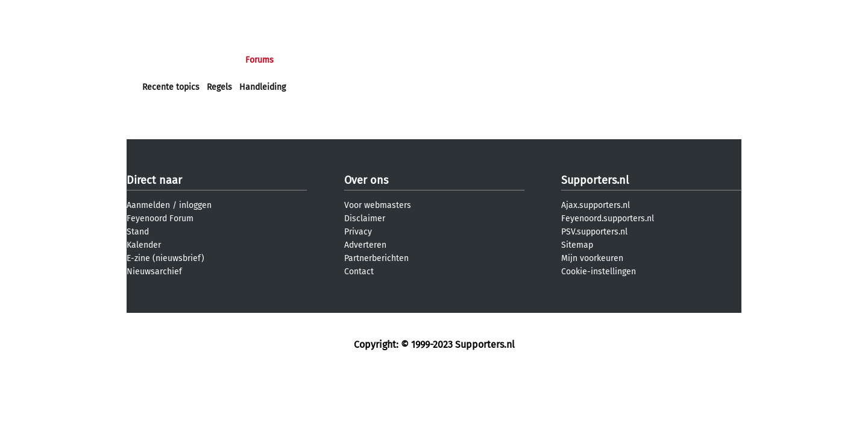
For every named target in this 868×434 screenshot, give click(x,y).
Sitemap (577, 245)
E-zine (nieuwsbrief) (165, 258)
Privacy (358, 232)
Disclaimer (365, 219)
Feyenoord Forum (160, 219)
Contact (359, 272)
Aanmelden (148, 205)
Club (354, 60)
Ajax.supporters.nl (596, 205)
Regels (219, 87)
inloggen (195, 205)
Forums (259, 60)
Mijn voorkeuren (592, 258)
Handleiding (263, 87)
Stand (138, 232)
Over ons (366, 180)
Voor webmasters (378, 205)
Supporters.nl (595, 180)
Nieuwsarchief (154, 272)
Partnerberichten (376, 258)
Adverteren (365, 245)
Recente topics (171, 87)
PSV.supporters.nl (594, 232)
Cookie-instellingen (599, 272)
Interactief (310, 60)
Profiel (390, 60)
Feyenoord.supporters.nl (608, 219)
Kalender (144, 245)
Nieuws (215, 60)
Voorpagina (164, 60)
